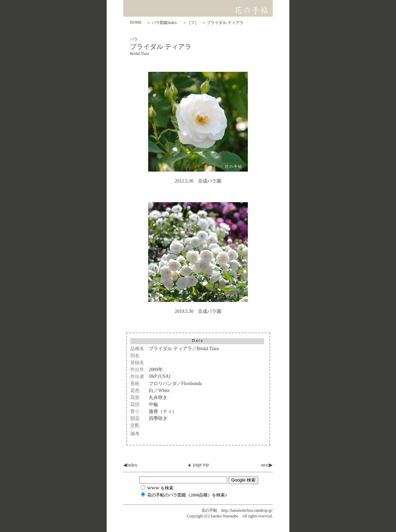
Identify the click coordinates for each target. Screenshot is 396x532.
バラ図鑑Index (164, 23)
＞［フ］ (191, 23)
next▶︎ (267, 465)
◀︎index (130, 465)
